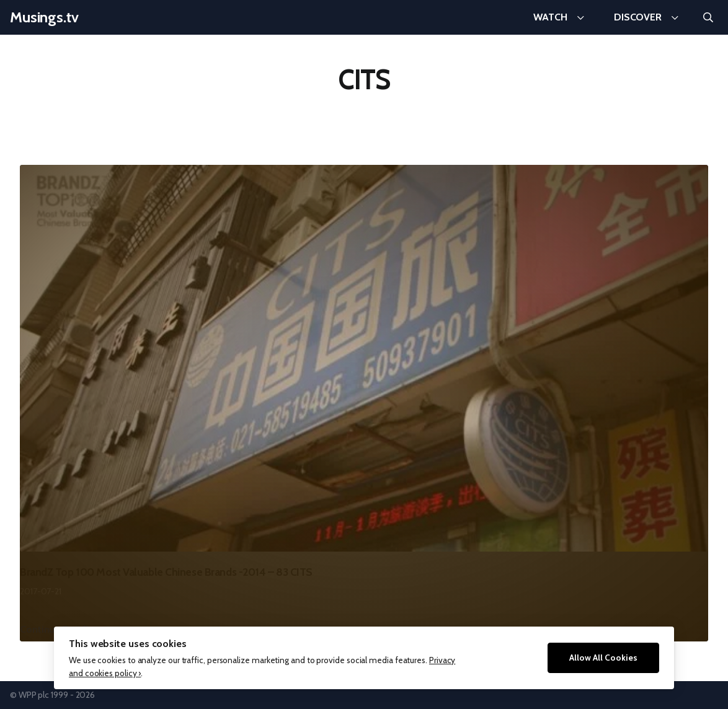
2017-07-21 (41, 591)
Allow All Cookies (603, 658)
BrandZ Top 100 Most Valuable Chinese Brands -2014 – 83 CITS (166, 572)
